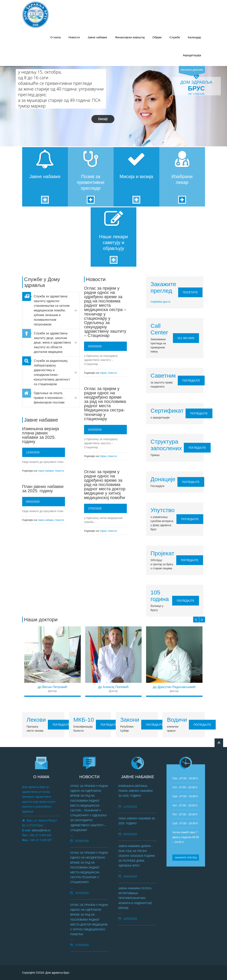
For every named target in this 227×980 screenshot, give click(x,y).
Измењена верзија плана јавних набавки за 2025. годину (41, 435)
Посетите (190, 292)
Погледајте (191, 381)
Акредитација (192, 55)
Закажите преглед (186, 858)
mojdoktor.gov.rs (160, 302)
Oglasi (103, 373)
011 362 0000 (186, 338)
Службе (175, 37)
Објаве (157, 37)
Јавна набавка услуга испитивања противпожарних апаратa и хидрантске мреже (135, 898)
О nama (56, 37)
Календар (195, 37)
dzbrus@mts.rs (41, 830)
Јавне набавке (97, 37)
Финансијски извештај (130, 37)
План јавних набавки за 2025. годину (43, 489)
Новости (74, 37)
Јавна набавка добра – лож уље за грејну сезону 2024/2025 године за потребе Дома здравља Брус (137, 856)
